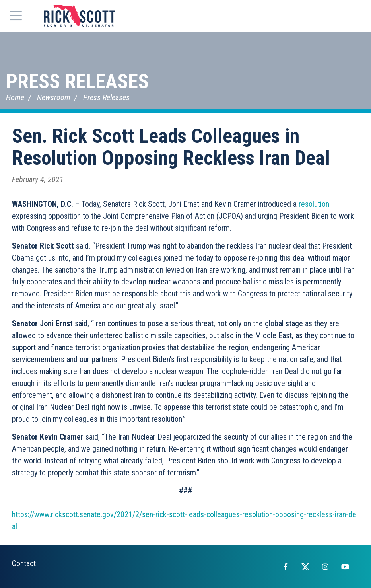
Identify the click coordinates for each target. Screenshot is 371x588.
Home (15, 97)
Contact (24, 563)
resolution (314, 204)
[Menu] (16, 16)
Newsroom (54, 97)
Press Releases (77, 82)
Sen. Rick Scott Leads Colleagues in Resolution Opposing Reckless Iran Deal (171, 147)
